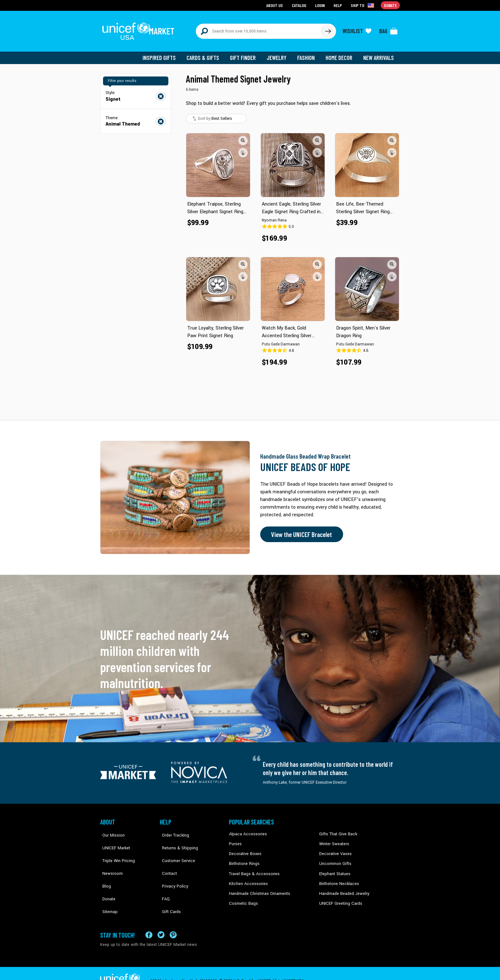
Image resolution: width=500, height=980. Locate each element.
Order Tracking (173, 831)
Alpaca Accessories (246, 831)
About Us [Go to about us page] (276, 5)
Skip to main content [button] (250, 0)
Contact (167, 860)
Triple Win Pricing (115, 850)
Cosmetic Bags (243, 898)
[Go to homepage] (140, 29)
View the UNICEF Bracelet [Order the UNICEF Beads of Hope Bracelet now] (300, 531)
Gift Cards (169, 889)
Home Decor (340, 54)
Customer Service (175, 850)
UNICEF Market (113, 840)
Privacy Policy (172, 869)
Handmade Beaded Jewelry (343, 889)
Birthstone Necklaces (338, 879)
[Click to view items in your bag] (388, 29)
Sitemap (107, 889)
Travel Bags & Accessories (252, 869)
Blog (104, 869)
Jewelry (279, 54)
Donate (107, 879)
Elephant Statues (334, 869)
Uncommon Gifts (335, 860)
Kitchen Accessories (247, 879)
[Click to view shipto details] (363, 5)
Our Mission (111, 831)
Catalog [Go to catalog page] (300, 5)
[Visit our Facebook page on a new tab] (149, 920)
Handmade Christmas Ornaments (259, 889)
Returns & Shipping (177, 840)
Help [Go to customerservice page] (338, 5)
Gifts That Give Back (337, 831)
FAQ (164, 879)
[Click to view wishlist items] (357, 29)
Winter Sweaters (333, 840)
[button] (243, 137)
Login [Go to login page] (320, 5)
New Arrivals (379, 54)
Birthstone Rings (244, 860)
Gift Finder (246, 54)
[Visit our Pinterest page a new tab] (173, 920)
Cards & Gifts (206, 54)
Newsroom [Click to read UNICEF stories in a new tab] (110, 860)
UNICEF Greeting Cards (339, 898)
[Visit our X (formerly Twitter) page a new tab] (161, 920)
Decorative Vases (335, 850)
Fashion (308, 54)
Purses (235, 840)
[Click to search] (328, 29)
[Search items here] (259, 29)
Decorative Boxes (244, 850)
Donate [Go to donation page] (390, 5)
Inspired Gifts (164, 54)
